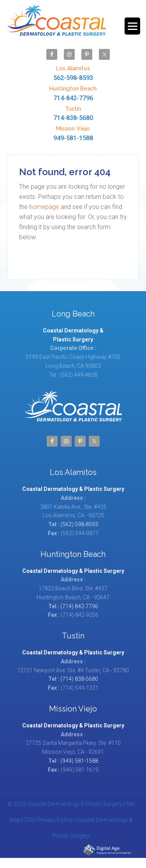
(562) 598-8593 (79, 524)
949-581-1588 (73, 133)
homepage (44, 207)
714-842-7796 (73, 93)
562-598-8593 (73, 73)
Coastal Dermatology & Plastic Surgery (57, 24)
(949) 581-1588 (79, 761)
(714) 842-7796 (79, 606)
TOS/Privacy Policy (48, 820)
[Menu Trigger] (132, 26)
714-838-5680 (73, 113)
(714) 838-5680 (79, 679)
